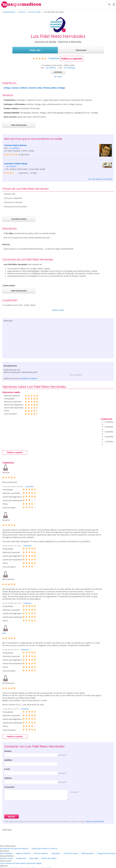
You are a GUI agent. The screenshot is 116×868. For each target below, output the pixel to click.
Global (39, 863)
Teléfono (8, 778)
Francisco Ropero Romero (15, 145)
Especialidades (6, 853)
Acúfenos (23, 88)
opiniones (54, 58)
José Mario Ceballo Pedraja (16, 164)
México (24, 863)
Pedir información (19, 125)
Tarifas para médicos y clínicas (44, 848)
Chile (2, 863)
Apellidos (8, 760)
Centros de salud (71, 853)
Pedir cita (35, 50)
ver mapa (58, 76)
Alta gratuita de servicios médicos (14, 848)
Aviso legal (34, 858)
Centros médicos (41, 853)
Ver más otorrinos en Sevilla (100, 179)
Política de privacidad (95, 821)
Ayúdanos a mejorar (29, 378)
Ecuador (17, 863)
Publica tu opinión (72, 59)
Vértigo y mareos (11, 88)
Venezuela (31, 863)
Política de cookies (49, 858)
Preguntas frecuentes (106, 853)
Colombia (9, 863)
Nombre (8, 751)
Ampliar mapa (58, 310)
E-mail (7, 769)
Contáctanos (21, 858)
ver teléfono (51, 68)
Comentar (29, 486)
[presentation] (23, 807)
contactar (58, 72)
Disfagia (62, 88)
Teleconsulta (81, 50)
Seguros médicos (23, 853)
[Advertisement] (58, 339)
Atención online (35, 88)
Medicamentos (88, 853)
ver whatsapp (69, 68)
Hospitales (56, 853)
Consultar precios (19, 219)
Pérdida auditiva (50, 88)
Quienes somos (6, 858)
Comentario (9, 787)
